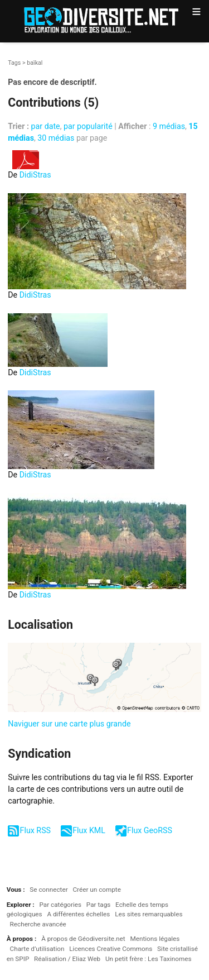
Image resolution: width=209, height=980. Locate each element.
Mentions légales (155, 939)
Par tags (98, 905)
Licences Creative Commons (111, 949)
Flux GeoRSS (150, 830)
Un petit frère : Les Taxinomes (149, 959)
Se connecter (48, 890)
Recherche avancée (38, 924)
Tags (14, 63)
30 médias (56, 138)
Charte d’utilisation (37, 949)
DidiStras (35, 175)
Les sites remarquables (149, 914)
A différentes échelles (78, 914)
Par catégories (60, 905)
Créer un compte (96, 890)
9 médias (169, 126)
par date (46, 126)
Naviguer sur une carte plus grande (69, 724)
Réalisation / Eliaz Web (67, 959)
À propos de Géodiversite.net (83, 939)
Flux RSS (35, 830)
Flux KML (89, 830)
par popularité (88, 126)
